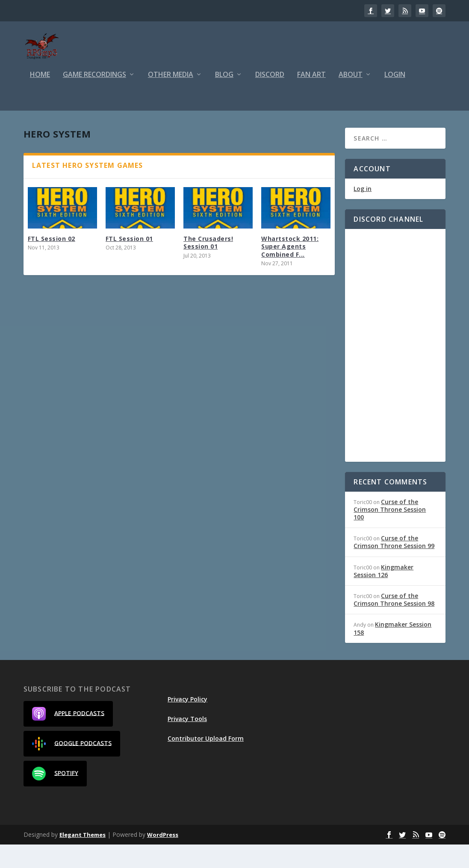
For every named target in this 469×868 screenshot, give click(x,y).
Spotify (55, 797)
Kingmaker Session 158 (392, 652)
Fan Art (311, 98)
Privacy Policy (187, 723)
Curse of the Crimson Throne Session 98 (394, 623)
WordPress (163, 858)
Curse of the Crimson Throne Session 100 (390, 533)
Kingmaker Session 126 (383, 594)
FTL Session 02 (52, 262)
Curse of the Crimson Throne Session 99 (394, 565)
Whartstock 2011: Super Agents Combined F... (290, 270)
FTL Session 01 (129, 262)
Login (395, 98)
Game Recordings (94, 98)
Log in (363, 213)
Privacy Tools (187, 742)
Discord (270, 98)
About (351, 98)
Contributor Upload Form (206, 762)
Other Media (171, 98)
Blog (224, 98)
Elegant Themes (83, 858)
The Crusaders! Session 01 (208, 266)
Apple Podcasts (68, 737)
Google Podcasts (72, 767)
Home (40, 98)
